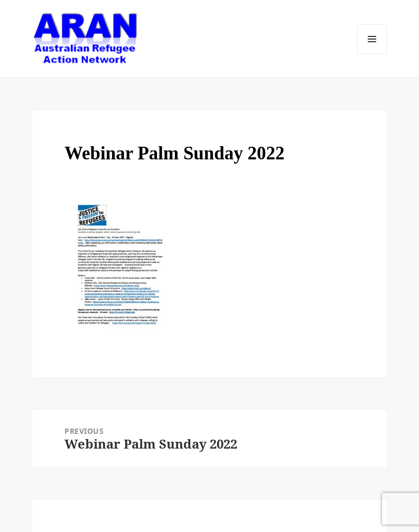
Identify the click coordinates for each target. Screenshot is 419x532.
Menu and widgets (372, 39)
